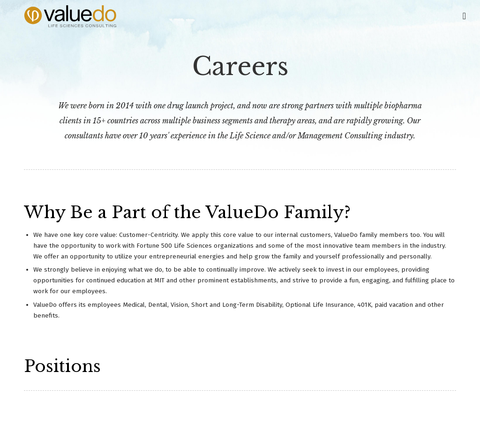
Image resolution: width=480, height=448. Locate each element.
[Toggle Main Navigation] (464, 15)
